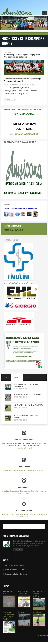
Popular (17, 377)
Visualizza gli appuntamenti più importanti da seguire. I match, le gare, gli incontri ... (24, 490)
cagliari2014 (23, 94)
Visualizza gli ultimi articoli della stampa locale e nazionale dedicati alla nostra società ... (24, 513)
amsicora (34, 91)
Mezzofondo (37, 612)
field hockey (23, 91)
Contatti (19, 550)
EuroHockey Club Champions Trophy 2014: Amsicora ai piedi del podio (22, 56)
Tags (27, 377)
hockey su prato (11, 91)
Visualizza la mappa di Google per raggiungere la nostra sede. (24, 468)
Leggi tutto (11, 99)
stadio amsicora (10, 94)
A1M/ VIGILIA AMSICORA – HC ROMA (28, 395)
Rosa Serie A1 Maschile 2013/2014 (38, 594)
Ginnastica (21, 612)
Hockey (15, 566)
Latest (6, 377)
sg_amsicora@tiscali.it (24, 134)
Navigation (44, 13)
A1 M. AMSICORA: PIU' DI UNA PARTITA (28, 405)
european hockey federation (20, 88)
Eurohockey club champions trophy (22, 85)
